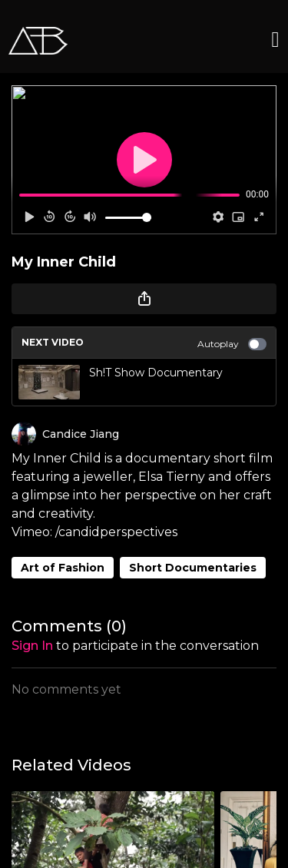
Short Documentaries (193, 568)
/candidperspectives (115, 532)
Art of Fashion (63, 568)
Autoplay (232, 344)
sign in (32, 646)
